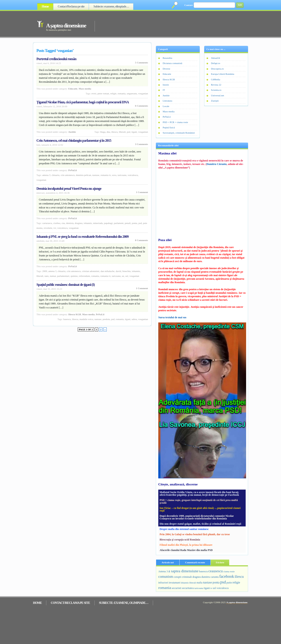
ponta (135, 223)
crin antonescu (68, 175)
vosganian (143, 93)
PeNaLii (73, 170)
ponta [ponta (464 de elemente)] (216, 582)
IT (164, 90)
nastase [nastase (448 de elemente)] (208, 582)
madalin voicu (86, 319)
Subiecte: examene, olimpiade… (111, 6)
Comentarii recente (195, 562)
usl (127, 276)
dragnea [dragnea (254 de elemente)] (197, 577)
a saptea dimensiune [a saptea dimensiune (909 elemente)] (183, 571)
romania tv (106, 175)
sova (114, 175)
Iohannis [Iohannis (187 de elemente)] (185, 583)
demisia (70, 223)
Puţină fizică (169, 127)
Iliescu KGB (75, 314)
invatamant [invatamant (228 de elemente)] (174, 583)
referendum (84, 276)
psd (129, 132)
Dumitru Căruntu (217, 164)
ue (123, 276)
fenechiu (126, 271)
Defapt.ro (216, 63)
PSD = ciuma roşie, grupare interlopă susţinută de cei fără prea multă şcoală (199, 501)
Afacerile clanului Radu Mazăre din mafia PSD (186, 550)
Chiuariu (56, 175)
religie (113, 93)
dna (108, 132)
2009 (45, 271)
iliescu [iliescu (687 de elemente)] (239, 577)
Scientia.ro (216, 90)
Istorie (166, 85)
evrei (94, 93)
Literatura (167, 101)
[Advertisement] (165, 24)
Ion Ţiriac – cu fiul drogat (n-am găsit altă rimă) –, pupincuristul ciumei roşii (200, 509)
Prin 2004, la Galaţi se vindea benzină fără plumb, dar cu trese (195, 534)
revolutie (48, 228)
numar (53, 276)
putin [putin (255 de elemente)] (229, 583)
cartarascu (47, 223)
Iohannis (88, 223)
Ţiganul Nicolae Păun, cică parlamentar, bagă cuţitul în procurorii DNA (83, 102)
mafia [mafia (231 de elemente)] (200, 583)
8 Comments (141, 240)
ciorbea (57, 223)
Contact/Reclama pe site (71, 6)
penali (128, 223)
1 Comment (142, 192)
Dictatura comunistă (172, 63)
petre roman (103, 93)
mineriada (98, 223)
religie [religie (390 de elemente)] (236, 582)
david (118, 271)
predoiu (106, 319)
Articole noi (168, 562)
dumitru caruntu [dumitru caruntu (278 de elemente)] (210, 577)
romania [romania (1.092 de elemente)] (165, 588)
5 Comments (141, 63)
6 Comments (141, 106)
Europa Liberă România (223, 74)
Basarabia (167, 58)
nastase (96, 175)
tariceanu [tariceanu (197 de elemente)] (199, 588)
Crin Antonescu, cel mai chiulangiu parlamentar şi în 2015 (74, 140)
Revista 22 (216, 85)
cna (63, 223)
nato (47, 276)
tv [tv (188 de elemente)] (211, 588)
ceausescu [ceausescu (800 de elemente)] (216, 571)
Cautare (189, 5)
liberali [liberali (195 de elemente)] (193, 583)
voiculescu (133, 175)
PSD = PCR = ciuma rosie (175, 122)
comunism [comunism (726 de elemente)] (166, 577)
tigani (134, 132)
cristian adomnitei (91, 271)
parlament (119, 223)
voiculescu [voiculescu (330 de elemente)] (222, 588)
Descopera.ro (217, 69)
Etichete (220, 562)
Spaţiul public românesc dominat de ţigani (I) (66, 285)
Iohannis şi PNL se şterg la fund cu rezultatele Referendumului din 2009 (83, 237)
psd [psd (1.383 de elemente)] (223, 582)
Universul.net (218, 95)
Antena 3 (46, 175)
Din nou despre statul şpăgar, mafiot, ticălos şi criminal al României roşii (200, 524)
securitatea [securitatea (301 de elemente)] (188, 588)
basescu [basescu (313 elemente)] (204, 571)
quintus (74, 276)
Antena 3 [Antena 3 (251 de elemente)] (163, 571)
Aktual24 (215, 58)
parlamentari (63, 276)
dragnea (79, 223)
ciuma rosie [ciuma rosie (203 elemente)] (229, 571)
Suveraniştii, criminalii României (179, 133)
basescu (67, 319)
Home (45, 6)
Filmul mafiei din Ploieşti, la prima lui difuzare (186, 545)
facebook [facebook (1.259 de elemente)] (227, 576)
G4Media (216, 79)
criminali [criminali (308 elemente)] (187, 577)
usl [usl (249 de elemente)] (214, 588)
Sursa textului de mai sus (172, 317)
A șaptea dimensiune (66, 26)
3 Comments (141, 144)
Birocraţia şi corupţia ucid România (180, 540)
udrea (134, 319)
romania (122, 93)
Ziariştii (215, 101)
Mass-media (85, 89)
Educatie (73, 89)
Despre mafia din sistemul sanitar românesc (184, 529)
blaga (103, 132)
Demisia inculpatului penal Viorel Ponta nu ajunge (69, 189)
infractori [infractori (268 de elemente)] (163, 583)
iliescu (114, 132)
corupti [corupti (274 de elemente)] (177, 577)
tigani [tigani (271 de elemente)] (207, 588)
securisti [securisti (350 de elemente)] (177, 588)
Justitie (72, 132)
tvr (55, 228)
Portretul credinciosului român (56, 59)
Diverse (166, 69)
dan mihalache (108, 271)
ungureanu (132, 93)
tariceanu (122, 175)
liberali (122, 132)
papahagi (108, 223)
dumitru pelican (84, 175)
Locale (166, 106)
